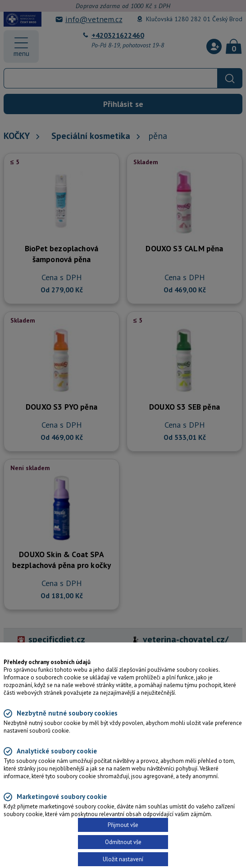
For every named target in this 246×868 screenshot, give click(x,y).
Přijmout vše (123, 825)
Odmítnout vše (123, 842)
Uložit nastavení (123, 859)
